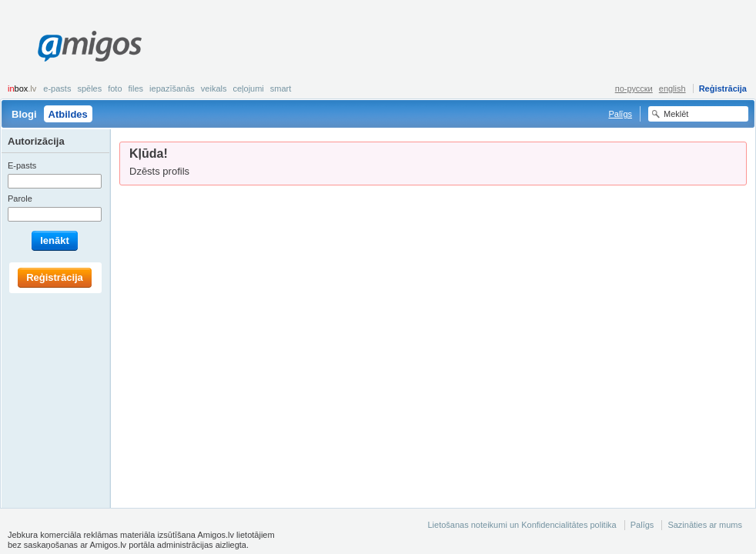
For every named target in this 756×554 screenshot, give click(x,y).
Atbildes (68, 114)
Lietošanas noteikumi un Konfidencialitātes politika (522, 525)
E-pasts (57, 88)
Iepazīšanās (172, 88)
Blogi (24, 114)
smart (281, 88)
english (672, 88)
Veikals (214, 88)
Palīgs (620, 114)
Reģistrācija (723, 88)
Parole (20, 199)
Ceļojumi (248, 88)
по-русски (634, 88)
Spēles (89, 88)
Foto (115, 88)
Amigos (90, 46)
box (22, 88)
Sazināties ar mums (705, 525)
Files (136, 88)
